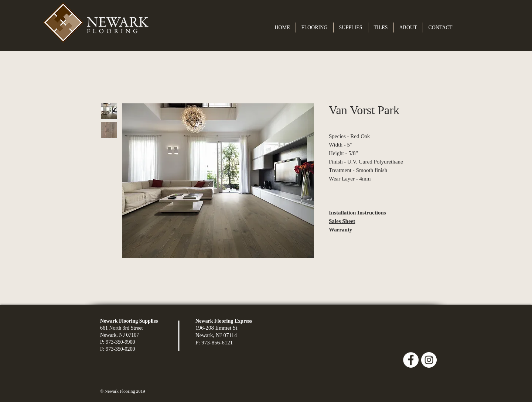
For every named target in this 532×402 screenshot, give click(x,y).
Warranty (340, 230)
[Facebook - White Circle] (411, 360)
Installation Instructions (357, 213)
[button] (315, 28)
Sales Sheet (342, 221)
